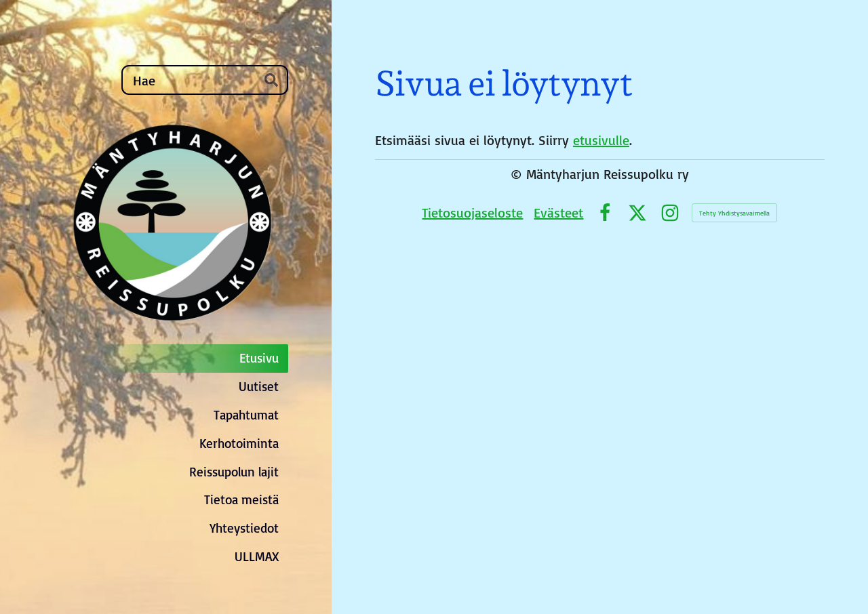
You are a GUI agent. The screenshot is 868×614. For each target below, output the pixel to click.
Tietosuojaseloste (472, 212)
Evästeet (558, 212)
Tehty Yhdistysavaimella (734, 213)
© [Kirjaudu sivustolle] (518, 174)
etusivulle (601, 140)
